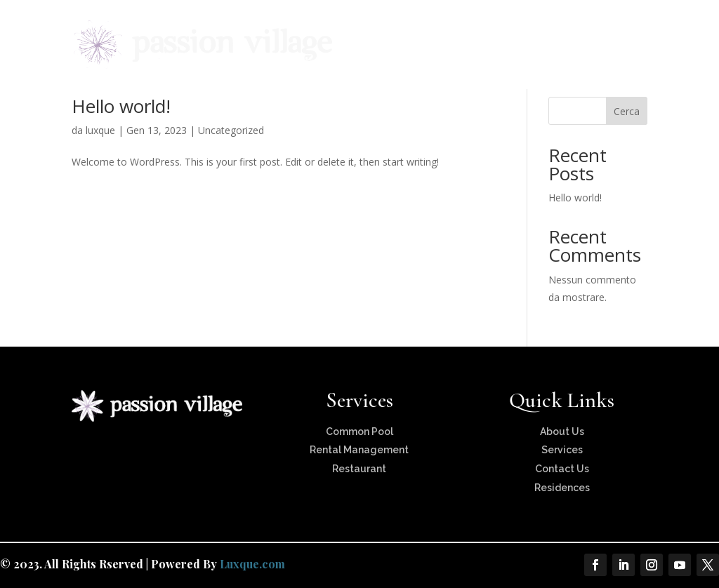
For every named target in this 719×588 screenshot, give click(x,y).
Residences (383, 29)
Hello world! (121, 106)
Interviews (577, 29)
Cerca (627, 111)
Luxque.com (252, 564)
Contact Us (322, 62)
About (309, 29)
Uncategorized (231, 130)
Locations (452, 29)
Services (514, 29)
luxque (100, 130)
